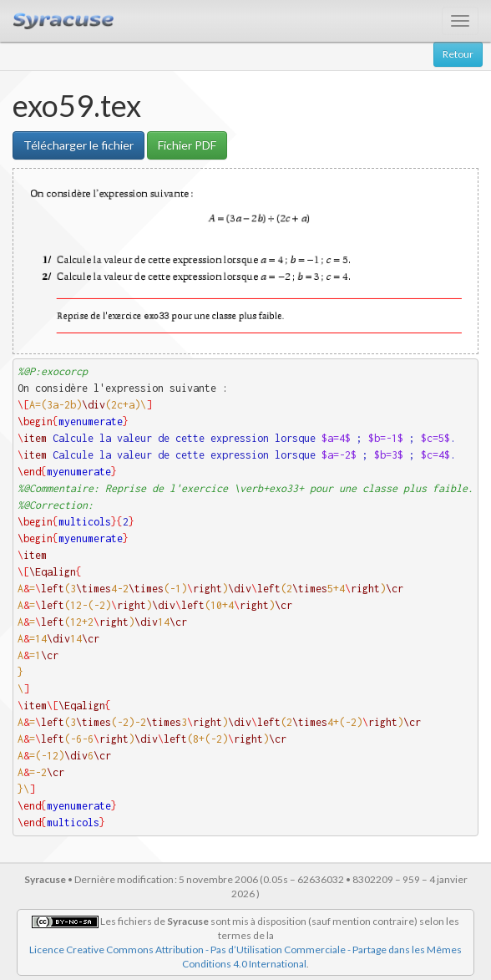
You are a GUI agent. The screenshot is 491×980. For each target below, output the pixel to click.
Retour (458, 54)
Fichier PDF (187, 145)
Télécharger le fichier (78, 145)
